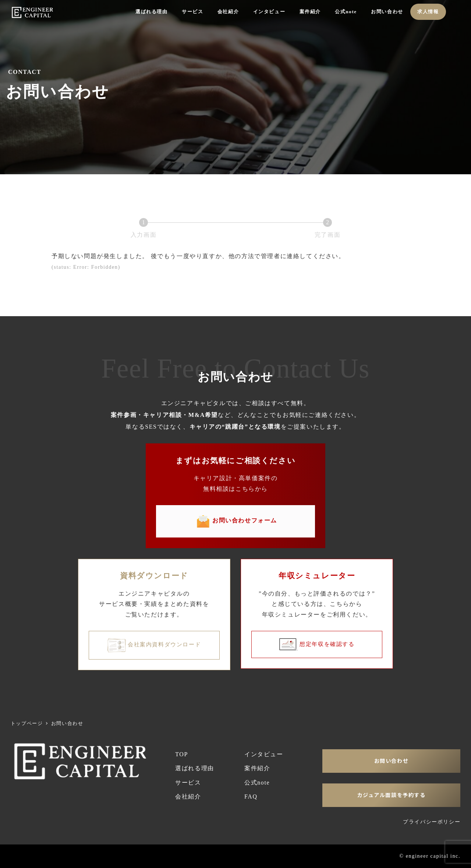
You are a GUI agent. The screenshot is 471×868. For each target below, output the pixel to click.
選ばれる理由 (195, 768)
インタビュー (264, 754)
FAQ (251, 796)
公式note (257, 783)
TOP (182, 754)
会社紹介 (188, 796)
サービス (188, 783)
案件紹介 (257, 768)
